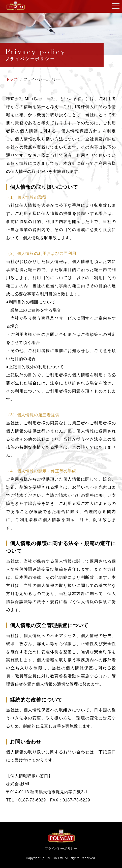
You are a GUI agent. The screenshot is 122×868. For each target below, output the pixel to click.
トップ (12, 79)
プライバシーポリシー (61, 849)
